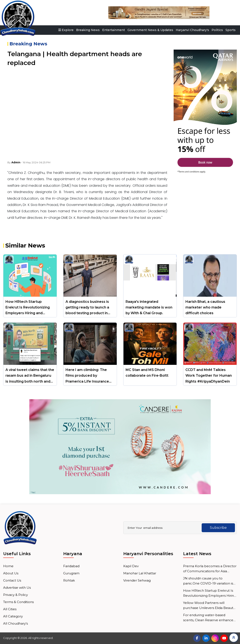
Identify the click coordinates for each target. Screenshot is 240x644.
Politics (217, 30)
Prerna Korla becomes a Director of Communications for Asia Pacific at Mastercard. (210, 569)
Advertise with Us (17, 588)
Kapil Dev (131, 566)
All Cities (10, 609)
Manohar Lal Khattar (140, 573)
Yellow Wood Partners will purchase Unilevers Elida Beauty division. (209, 606)
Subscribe (218, 528)
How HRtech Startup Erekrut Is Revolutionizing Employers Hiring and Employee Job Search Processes (210, 593)
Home (8, 566)
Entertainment (114, 30)
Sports (231, 30)
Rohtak (69, 580)
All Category (13, 616)
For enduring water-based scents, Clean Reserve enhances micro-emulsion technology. (209, 618)
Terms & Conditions (18, 602)
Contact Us (12, 580)
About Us (11, 573)
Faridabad (71, 566)
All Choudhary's (15, 623)
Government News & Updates (150, 30)
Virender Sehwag (137, 580)
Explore (66, 30)
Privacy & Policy (15, 595)
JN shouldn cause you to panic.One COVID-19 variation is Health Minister (208, 581)
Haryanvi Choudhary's (192, 30)
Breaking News (88, 30)
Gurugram (71, 573)
